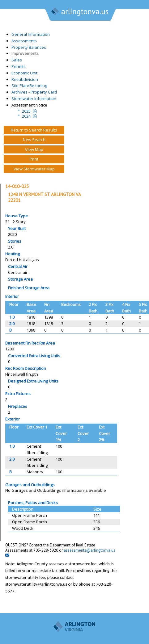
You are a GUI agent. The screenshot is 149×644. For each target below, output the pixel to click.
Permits (19, 66)
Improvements (25, 53)
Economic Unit (24, 73)
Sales (17, 60)
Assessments (24, 41)
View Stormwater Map (34, 169)
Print (34, 159)
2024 (26, 116)
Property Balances (29, 47)
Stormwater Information (34, 98)
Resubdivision (25, 79)
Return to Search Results (34, 130)
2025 (26, 111)
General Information (31, 34)
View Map (34, 149)
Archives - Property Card (34, 92)
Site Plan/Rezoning (29, 86)
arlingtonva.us (79, 12)
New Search (34, 140)
